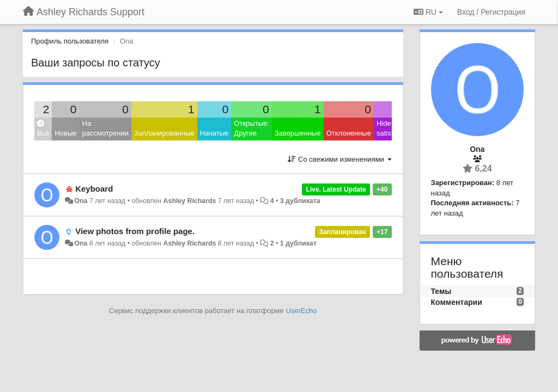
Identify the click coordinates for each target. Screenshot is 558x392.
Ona (81, 201)
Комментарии (457, 302)
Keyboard (94, 189)
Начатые (214, 133)
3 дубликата (300, 201)
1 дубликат (298, 243)
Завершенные (298, 133)
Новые (65, 133)
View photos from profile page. (135, 231)
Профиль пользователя (70, 41)
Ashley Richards (190, 201)
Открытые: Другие (251, 128)
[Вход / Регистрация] (491, 12)
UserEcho (301, 311)
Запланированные (164, 133)
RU (428, 12)
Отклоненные (349, 133)
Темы (441, 291)
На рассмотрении (105, 128)
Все (43, 129)
